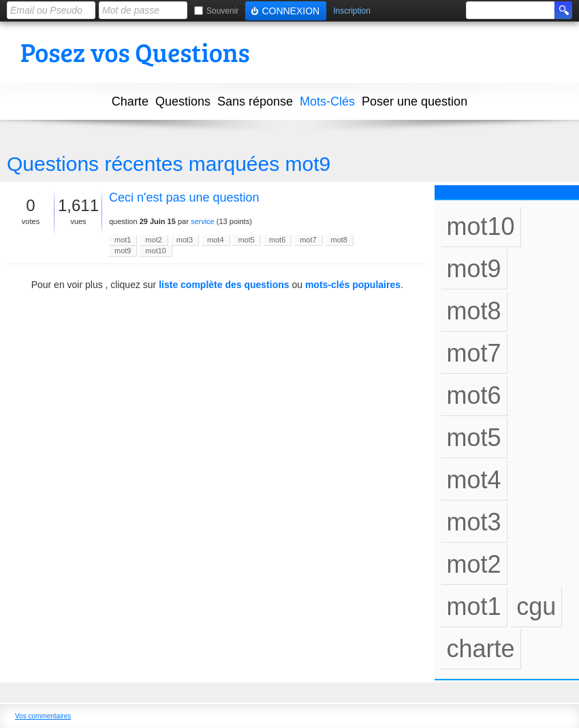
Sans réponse (255, 101)
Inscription (352, 11)
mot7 (308, 240)
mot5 (246, 240)
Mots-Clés (327, 101)
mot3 (185, 240)
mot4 (215, 240)
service (203, 221)
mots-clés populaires (353, 285)
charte (481, 649)
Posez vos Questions (135, 52)
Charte (130, 101)
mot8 (339, 240)
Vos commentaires (43, 716)
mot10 (156, 251)
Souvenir (222, 11)
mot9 (123, 251)
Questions (183, 101)
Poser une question (414, 101)
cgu (536, 606)
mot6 (277, 240)
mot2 (153, 240)
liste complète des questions (224, 285)
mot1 (123, 240)
